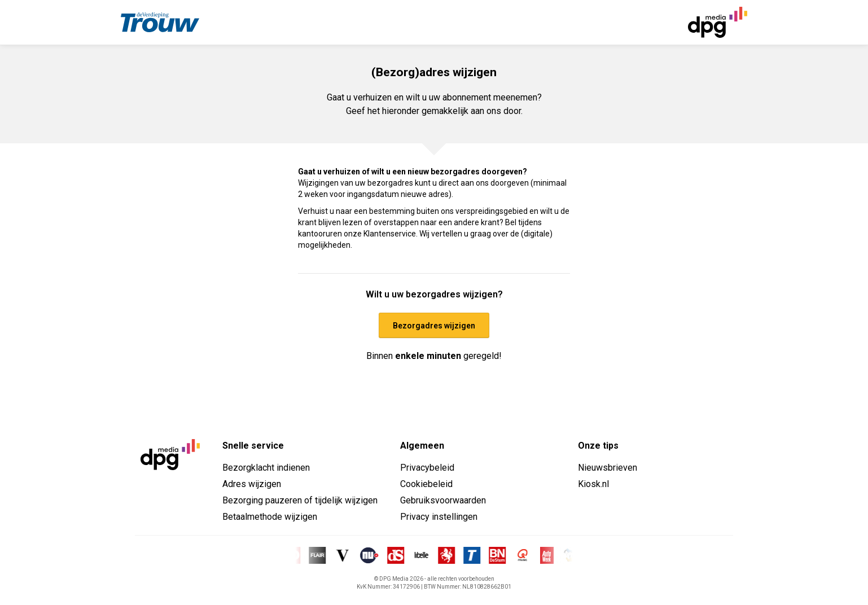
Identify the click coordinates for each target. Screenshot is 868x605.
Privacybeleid (427, 468)
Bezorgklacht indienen (266, 468)
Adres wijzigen (252, 484)
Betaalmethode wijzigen (270, 517)
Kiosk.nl (593, 484)
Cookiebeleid (426, 484)
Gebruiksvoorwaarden (443, 500)
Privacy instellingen (439, 517)
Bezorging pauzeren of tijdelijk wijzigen (300, 500)
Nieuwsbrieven (608, 468)
